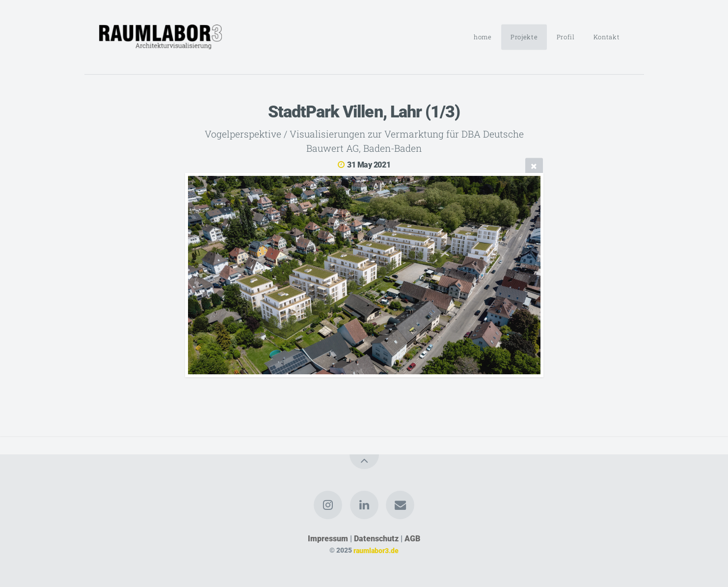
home (483, 37)
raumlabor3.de (376, 550)
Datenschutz (376, 539)
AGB (412, 539)
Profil (566, 37)
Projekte (524, 37)
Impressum (328, 539)
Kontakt (607, 37)
